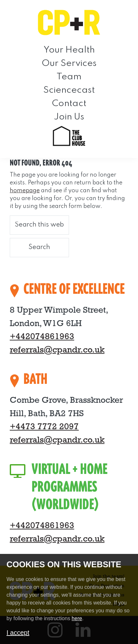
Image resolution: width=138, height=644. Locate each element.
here (77, 618)
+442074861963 (42, 337)
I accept (18, 633)
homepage (25, 191)
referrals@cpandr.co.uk (57, 350)
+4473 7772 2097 (44, 427)
